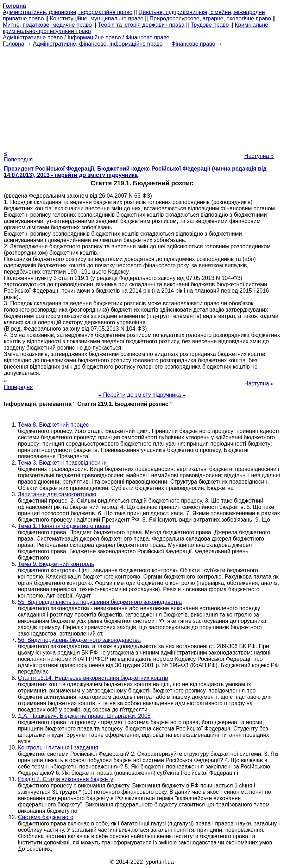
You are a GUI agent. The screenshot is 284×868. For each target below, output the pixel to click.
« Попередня (18, 156)
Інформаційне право (94, 37)
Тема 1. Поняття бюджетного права (64, 526)
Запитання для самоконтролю (57, 494)
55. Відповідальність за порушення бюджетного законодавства (100, 602)
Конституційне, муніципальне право (97, 18)
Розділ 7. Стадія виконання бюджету (66, 779)
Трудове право (210, 25)
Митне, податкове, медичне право (47, 25)
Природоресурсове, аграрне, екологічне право (210, 18)
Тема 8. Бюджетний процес (53, 425)
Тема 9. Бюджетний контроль (56, 564)
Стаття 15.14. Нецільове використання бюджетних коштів (93, 678)
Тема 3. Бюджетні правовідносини (62, 463)
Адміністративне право (33, 37)
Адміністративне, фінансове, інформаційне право (68, 12)
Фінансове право (148, 37)
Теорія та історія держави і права (141, 25)
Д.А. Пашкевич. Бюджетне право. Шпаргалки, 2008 (84, 716)
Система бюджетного (46, 817)
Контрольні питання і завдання (58, 748)
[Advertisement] (142, 96)
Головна (14, 44)
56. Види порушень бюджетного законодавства (79, 640)
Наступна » (259, 156)
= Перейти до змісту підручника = (142, 395)
